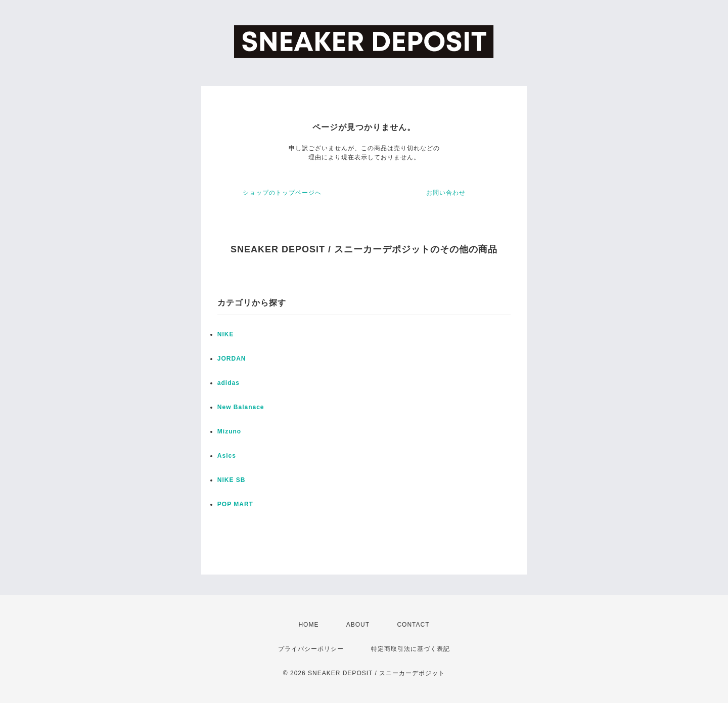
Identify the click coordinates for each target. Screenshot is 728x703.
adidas (229, 383)
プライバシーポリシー (311, 649)
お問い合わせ (446, 193)
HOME (308, 625)
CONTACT (413, 625)
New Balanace (241, 407)
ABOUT (358, 625)
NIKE (226, 334)
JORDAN (232, 359)
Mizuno (229, 431)
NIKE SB (232, 480)
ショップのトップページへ (282, 193)
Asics (227, 456)
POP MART (235, 504)
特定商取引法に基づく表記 (411, 649)
